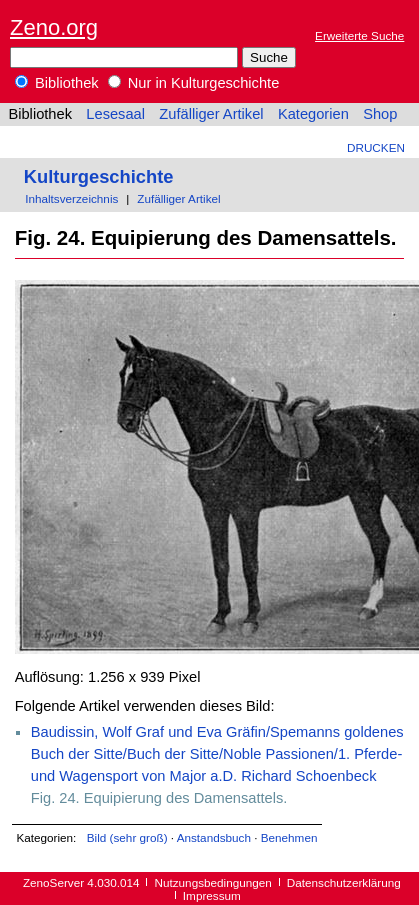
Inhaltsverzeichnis (71, 198)
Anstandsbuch (214, 837)
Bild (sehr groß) (127, 837)
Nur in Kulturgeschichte (194, 83)
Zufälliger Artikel (211, 114)
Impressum (212, 895)
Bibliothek (57, 83)
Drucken (376, 147)
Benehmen (289, 837)
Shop (380, 114)
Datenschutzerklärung (344, 882)
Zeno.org (54, 27)
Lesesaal (115, 114)
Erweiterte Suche (359, 35)
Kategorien (313, 114)
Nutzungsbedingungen (213, 882)
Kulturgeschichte (99, 176)
